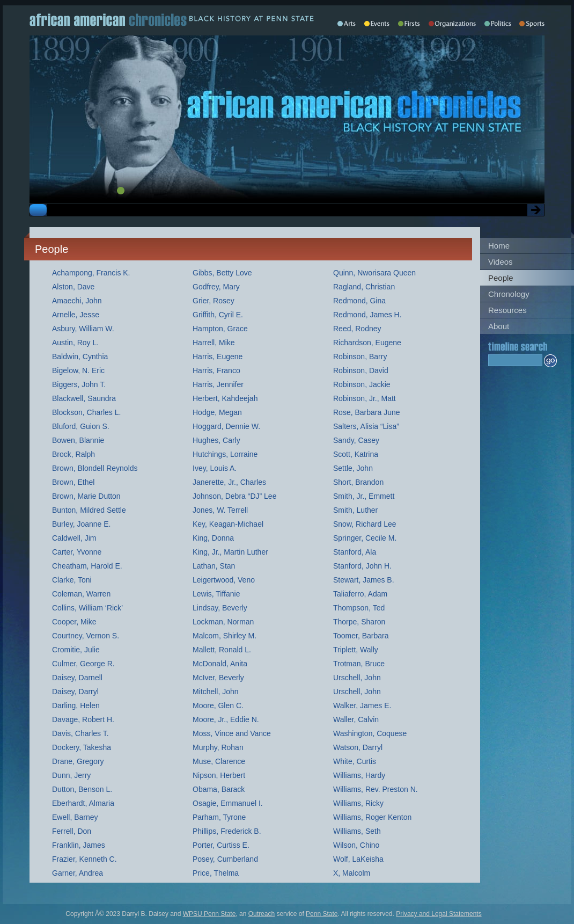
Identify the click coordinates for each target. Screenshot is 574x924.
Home (499, 246)
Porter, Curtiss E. (221, 845)
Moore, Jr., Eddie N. (226, 719)
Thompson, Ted (359, 608)
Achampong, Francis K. (91, 273)
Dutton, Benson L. (82, 789)
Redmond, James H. (367, 315)
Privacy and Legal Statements (439, 914)
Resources (507, 310)
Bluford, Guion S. (81, 426)
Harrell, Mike (214, 343)
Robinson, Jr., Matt (365, 398)
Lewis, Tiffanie (216, 594)
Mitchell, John (216, 692)
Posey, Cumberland (225, 859)
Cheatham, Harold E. (87, 566)
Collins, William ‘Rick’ (87, 608)
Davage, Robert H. (83, 719)
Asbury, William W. (83, 329)
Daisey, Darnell (77, 678)
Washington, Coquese (370, 733)
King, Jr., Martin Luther (230, 552)
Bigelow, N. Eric (78, 370)
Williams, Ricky (358, 803)
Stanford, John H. (362, 566)
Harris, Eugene (218, 356)
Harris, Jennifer (218, 384)
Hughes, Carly (216, 440)
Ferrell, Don (72, 831)
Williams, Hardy (359, 775)
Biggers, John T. (79, 384)
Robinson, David (361, 370)
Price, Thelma (216, 873)
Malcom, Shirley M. (225, 636)
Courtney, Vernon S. (86, 636)
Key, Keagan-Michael (228, 524)
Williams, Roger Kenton (372, 817)
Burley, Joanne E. (81, 524)
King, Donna (213, 538)
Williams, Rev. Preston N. (376, 789)
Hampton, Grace (220, 329)
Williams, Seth (357, 831)
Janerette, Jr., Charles (229, 482)
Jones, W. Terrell (220, 510)
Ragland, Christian (364, 287)
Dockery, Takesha (82, 747)
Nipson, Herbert (219, 775)
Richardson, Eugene (367, 343)
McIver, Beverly (218, 678)
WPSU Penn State (209, 914)
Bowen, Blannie (78, 440)
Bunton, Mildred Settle (89, 510)
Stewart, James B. (364, 580)
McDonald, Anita (220, 664)
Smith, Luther (355, 510)
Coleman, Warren (81, 594)
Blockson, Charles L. (86, 412)
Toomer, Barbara (361, 636)
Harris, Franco (216, 370)
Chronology (509, 294)
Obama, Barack (219, 789)
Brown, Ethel (73, 482)
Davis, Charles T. (80, 733)
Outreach (262, 914)
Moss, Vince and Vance (232, 733)
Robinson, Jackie (362, 384)
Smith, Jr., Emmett (364, 496)
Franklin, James (79, 845)
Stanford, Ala (355, 552)
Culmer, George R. (83, 664)
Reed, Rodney (357, 329)
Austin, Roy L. (75, 343)
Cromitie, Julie (76, 650)
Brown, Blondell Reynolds (95, 468)
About (499, 326)
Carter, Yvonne (77, 552)
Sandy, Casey (356, 440)
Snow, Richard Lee (365, 524)
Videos (501, 262)
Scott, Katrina (356, 454)
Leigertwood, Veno (224, 580)
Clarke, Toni (72, 580)
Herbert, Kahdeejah (225, 398)
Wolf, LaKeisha (358, 859)
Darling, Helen (76, 705)
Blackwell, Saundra (84, 398)
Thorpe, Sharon (359, 622)
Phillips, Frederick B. (227, 831)
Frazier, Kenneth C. (84, 859)
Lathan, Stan (214, 566)
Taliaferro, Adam (360, 594)
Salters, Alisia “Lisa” (366, 426)
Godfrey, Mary (216, 287)
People (501, 278)
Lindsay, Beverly (220, 608)
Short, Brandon (358, 482)
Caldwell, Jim (74, 538)
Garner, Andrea (78, 873)
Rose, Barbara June (367, 412)
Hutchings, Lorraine (225, 454)
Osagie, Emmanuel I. (228, 803)
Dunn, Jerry (71, 775)
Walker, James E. (362, 705)
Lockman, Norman (223, 622)
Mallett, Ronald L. (222, 650)
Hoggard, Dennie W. (226, 426)
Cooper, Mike (74, 622)
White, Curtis (355, 761)
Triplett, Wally (356, 650)
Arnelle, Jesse (76, 315)
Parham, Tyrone (219, 817)
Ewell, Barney (75, 817)
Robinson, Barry (360, 356)
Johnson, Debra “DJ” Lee (234, 496)
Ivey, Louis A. (215, 468)
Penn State (322, 914)
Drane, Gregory (78, 761)
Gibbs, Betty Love (222, 273)
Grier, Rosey (214, 301)
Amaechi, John (77, 301)
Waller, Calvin (356, 719)
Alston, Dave (73, 287)
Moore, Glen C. (218, 705)
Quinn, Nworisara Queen (374, 273)
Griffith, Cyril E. (218, 315)
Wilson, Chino (356, 845)
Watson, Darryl (358, 747)
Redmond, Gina (359, 301)
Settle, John (353, 468)
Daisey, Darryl (75, 692)
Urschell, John (357, 678)
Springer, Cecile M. (365, 538)
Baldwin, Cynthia (80, 356)
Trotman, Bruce (359, 664)
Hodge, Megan (217, 412)
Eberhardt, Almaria (83, 803)
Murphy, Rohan (218, 747)
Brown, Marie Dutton (86, 496)
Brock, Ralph (73, 454)
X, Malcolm (352, 873)
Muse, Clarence (219, 761)
